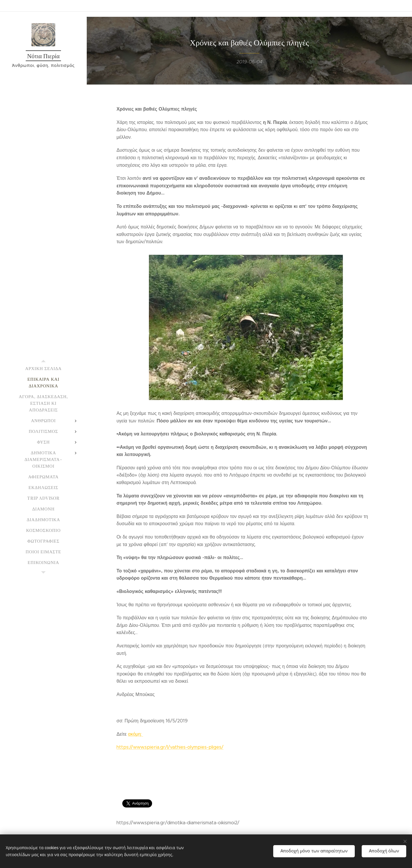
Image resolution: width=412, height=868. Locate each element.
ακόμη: (135, 734)
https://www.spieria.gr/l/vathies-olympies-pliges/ (170, 747)
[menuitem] (43, 368)
